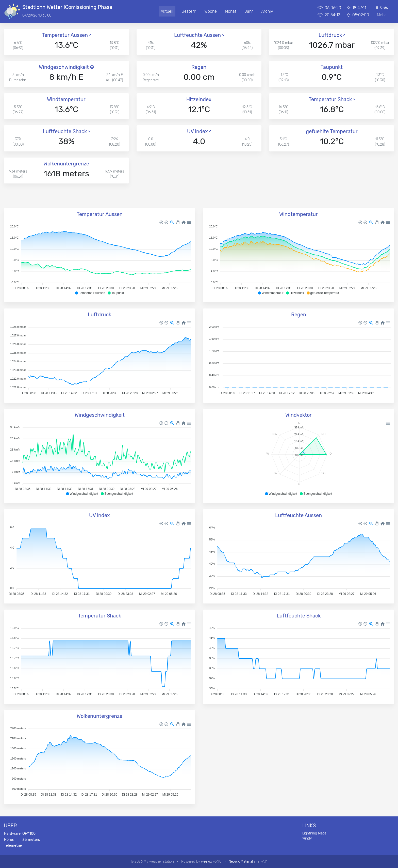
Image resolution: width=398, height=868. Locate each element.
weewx (206, 861)
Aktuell (167, 11)
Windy (307, 838)
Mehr (382, 15)
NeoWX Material (241, 861)
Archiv (267, 11)
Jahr (249, 11)
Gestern (189, 11)
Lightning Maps (314, 833)
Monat (231, 11)
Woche (211, 11)
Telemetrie (13, 846)
